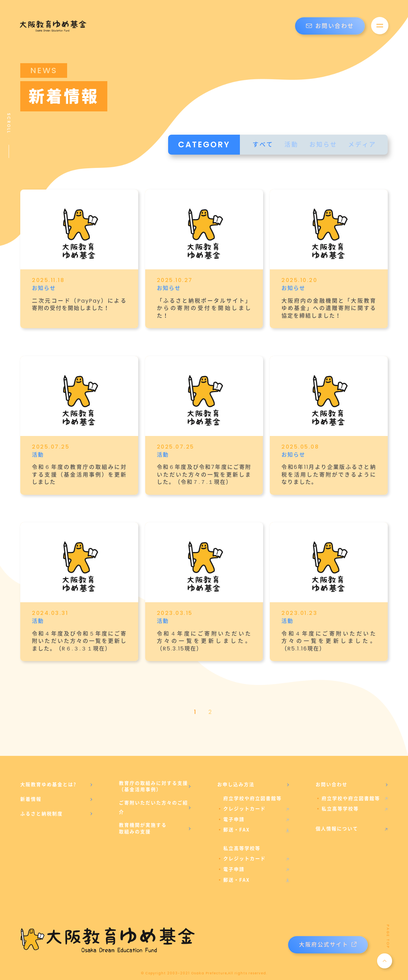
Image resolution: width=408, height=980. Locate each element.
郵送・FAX (237, 822)
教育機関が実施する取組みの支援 (143, 820)
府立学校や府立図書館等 (351, 790)
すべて (263, 144)
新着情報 (31, 791)
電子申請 (234, 811)
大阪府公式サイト (328, 936)
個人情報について (337, 820)
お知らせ (323, 144)
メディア (362, 144)
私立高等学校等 (340, 801)
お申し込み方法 (236, 776)
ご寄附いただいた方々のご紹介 (153, 799)
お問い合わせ (330, 26)
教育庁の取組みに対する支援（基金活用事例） (153, 778)
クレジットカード (245, 801)
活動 (291, 144)
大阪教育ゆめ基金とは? (48, 776)
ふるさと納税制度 (42, 805)
